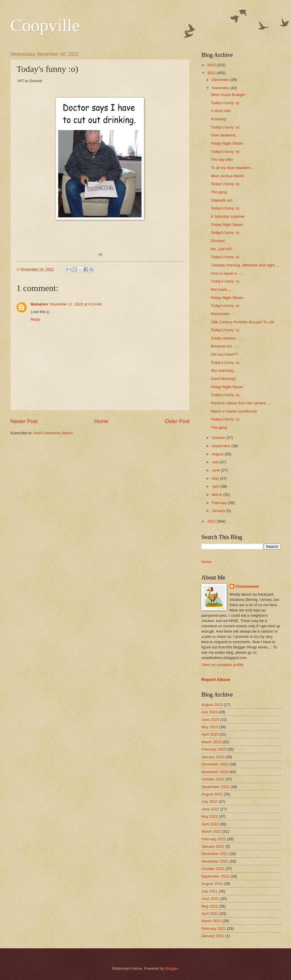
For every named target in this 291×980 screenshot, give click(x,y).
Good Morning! (223, 379)
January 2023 (213, 757)
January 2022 (213, 846)
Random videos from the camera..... (241, 403)
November (221, 88)
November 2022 (215, 772)
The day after (222, 159)
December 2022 (215, 764)
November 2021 (215, 861)
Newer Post (24, 421)
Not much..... (221, 289)
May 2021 (210, 906)
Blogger (172, 968)
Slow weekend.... (225, 135)
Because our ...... (225, 346)
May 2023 (210, 727)
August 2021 (212, 884)
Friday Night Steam (227, 143)
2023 (212, 65)
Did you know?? (224, 354)
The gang (219, 192)
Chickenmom (247, 586)
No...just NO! (222, 249)
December (221, 80)
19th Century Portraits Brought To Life (242, 322)
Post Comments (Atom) (53, 433)
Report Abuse (216, 679)
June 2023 (210, 720)
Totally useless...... (226, 338)
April (216, 486)
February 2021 (214, 929)
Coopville (45, 25)
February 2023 (214, 749)
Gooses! (218, 241)
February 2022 (214, 839)
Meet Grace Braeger (228, 95)
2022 (212, 73)
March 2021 (211, 921)
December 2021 (215, 854)
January (219, 511)
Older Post (177, 421)
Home (101, 421)
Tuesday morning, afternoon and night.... (245, 265)
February (220, 503)
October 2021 (213, 869)
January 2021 (213, 936)
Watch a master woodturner (234, 411)
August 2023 (212, 705)
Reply (35, 319)
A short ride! (221, 111)
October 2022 (213, 779)
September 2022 (215, 787)
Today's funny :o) (225, 103)
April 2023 (210, 734)
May (216, 478)
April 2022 (210, 824)
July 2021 (209, 891)
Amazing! (219, 119)
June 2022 (210, 809)
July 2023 (209, 712)
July (215, 462)
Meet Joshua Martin (227, 176)
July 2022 (209, 801)
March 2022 (211, 831)
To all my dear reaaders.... (233, 168)
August (218, 454)
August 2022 (212, 794)
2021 (212, 521)
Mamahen (39, 304)
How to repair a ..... (227, 273)
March (217, 495)
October (219, 438)
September (221, 446)
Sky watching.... (224, 370)
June (216, 470)
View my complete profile (222, 665)
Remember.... (222, 314)
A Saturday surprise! (228, 216)
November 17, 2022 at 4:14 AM (76, 304)
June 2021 (210, 899)
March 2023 (211, 742)
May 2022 (210, 816)
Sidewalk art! (222, 200)
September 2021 (215, 876)
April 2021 (210, 914)
